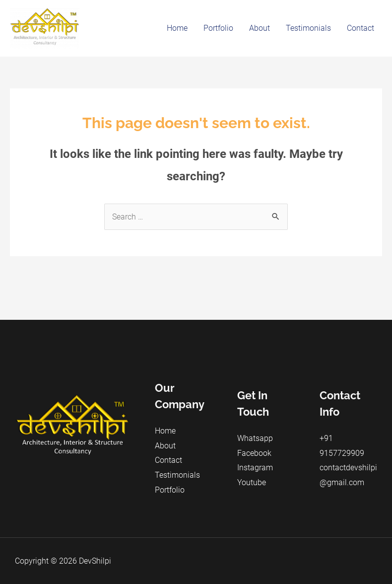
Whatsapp (255, 438)
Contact (360, 28)
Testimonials (308, 28)
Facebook (254, 453)
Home (177, 28)
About (260, 28)
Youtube (252, 482)
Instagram (255, 468)
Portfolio (218, 28)
